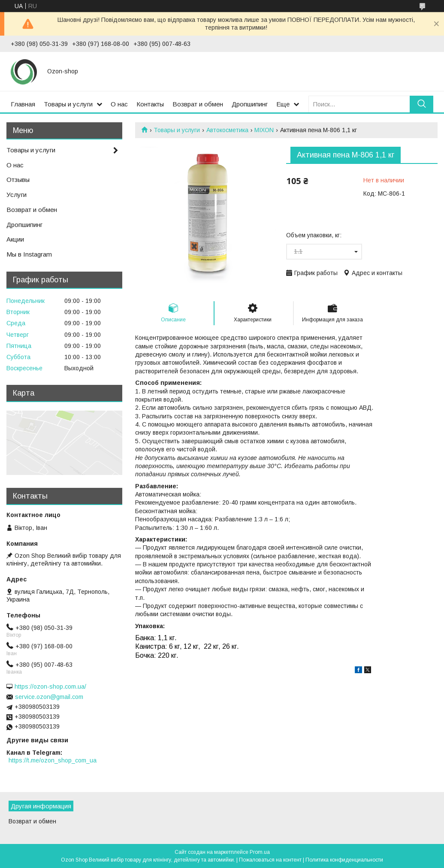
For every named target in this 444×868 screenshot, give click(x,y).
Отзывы (18, 180)
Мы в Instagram (29, 254)
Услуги (17, 195)
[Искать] (421, 104)
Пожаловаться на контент (270, 860)
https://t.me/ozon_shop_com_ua (53, 760)
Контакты (150, 104)
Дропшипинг (250, 104)
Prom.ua (260, 852)
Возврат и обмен (198, 104)
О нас (119, 104)
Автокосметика (227, 130)
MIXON (264, 130)
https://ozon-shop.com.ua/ (50, 687)
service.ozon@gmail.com (49, 697)
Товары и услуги (68, 104)
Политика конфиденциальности (344, 860)
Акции (15, 239)
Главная (23, 104)
